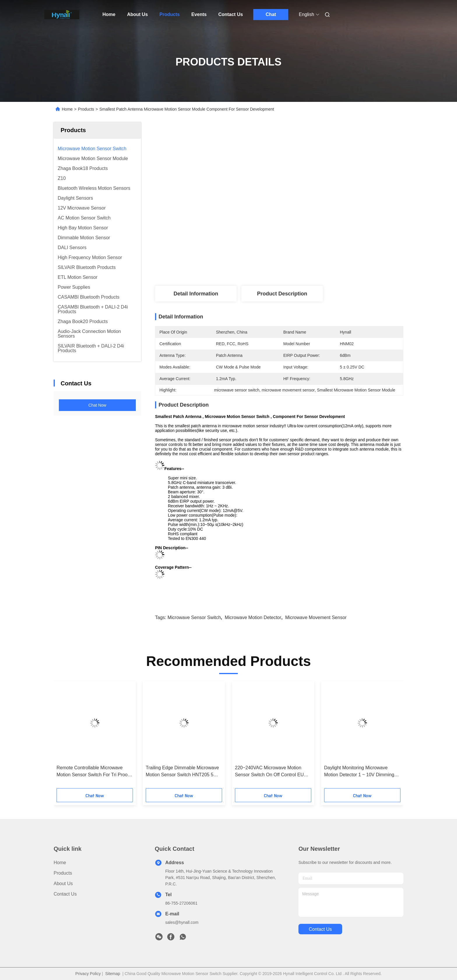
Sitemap (113, 974)
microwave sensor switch (194, 617)
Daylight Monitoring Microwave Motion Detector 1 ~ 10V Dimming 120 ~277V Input (359, 772)
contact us (320, 929)
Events (199, 14)
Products (169, 14)
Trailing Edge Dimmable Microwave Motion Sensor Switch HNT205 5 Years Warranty (182, 772)
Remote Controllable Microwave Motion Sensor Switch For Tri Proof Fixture (93, 772)
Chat (271, 14)
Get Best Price (312, 267)
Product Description (282, 294)
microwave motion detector (253, 617)
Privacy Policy (88, 974)
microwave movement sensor (316, 617)
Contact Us (231, 14)
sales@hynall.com (182, 922)
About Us (137, 14)
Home (109, 14)
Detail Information (196, 294)
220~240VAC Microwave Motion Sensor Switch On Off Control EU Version (269, 772)
